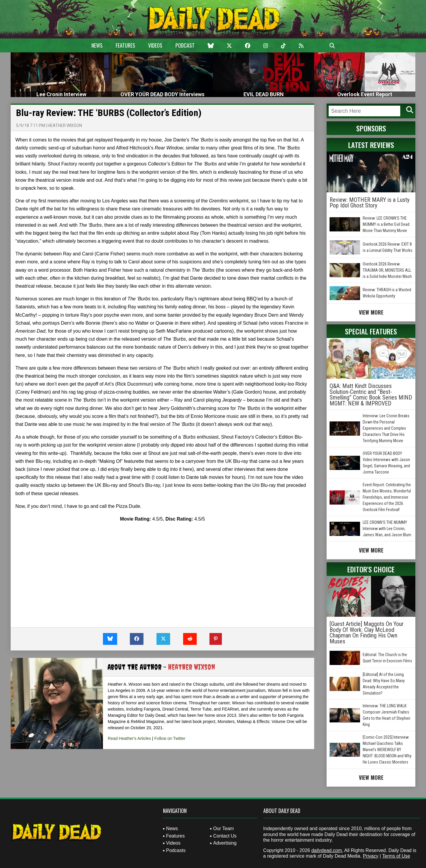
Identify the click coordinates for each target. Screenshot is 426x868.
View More (371, 312)
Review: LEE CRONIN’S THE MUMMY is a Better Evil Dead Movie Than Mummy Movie (386, 224)
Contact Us (225, 836)
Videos (155, 45)
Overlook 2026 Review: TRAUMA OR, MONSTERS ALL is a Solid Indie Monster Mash (387, 270)
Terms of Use (396, 856)
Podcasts (176, 850)
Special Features (371, 331)
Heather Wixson (65, 125)
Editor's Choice (371, 569)
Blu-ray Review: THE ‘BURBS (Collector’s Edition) (109, 113)
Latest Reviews (371, 145)
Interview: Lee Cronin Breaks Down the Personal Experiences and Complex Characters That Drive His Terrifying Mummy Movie (386, 428)
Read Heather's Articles (129, 738)
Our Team (223, 828)
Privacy (371, 856)
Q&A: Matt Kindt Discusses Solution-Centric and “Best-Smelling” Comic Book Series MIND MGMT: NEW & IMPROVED (371, 395)
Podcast (185, 45)
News (97, 45)
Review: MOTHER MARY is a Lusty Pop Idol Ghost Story (369, 203)
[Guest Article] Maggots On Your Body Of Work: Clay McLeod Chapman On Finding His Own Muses (367, 633)
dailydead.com (326, 850)
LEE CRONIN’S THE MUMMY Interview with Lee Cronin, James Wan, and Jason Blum (387, 529)
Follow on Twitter (170, 738)
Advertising (225, 843)
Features (125, 45)
